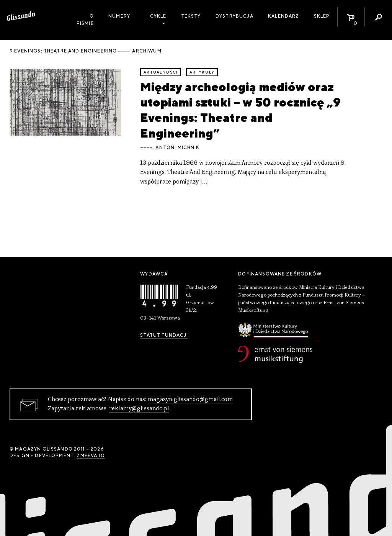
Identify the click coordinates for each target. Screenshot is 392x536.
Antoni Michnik (177, 148)
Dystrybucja (234, 16)
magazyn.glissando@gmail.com (190, 400)
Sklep (322, 16)
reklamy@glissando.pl (139, 409)
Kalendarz (283, 16)
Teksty (191, 16)
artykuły (202, 72)
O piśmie (85, 20)
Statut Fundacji (164, 335)
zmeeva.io (91, 456)
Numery (119, 16)
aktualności (161, 72)
